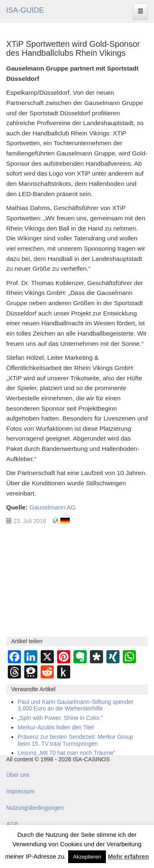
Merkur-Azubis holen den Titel (56, 727)
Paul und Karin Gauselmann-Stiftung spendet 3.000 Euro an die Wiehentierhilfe (75, 705)
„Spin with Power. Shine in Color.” (60, 718)
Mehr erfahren (129, 856)
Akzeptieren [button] (87, 857)
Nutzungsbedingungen (35, 808)
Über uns (18, 775)
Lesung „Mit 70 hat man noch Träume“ (66, 753)
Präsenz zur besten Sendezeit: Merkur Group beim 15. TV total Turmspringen (75, 740)
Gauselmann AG (52, 507)
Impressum (20, 791)
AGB (12, 824)
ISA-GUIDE (25, 10)
